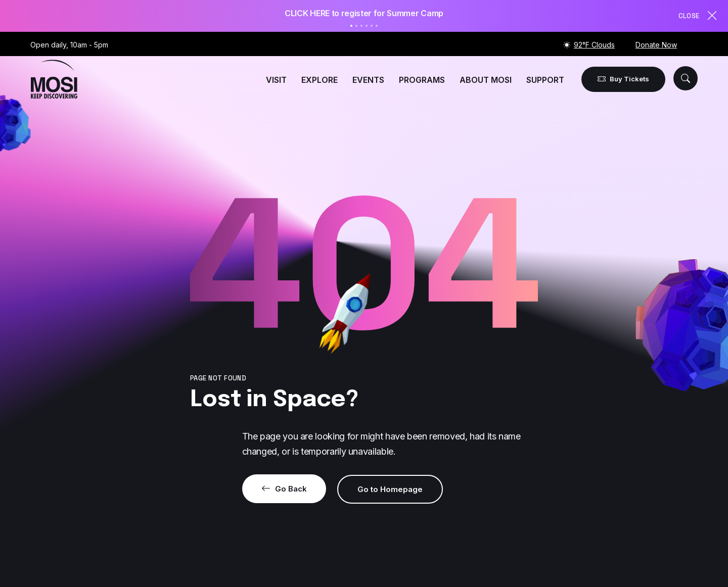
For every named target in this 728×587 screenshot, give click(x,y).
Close (698, 16)
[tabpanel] (364, 13)
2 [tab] (356, 26)
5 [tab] (372, 26)
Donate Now (656, 45)
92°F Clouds (594, 45)
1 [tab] (351, 26)
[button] (686, 78)
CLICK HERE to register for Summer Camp (364, 13)
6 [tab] (377, 26)
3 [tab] (361, 26)
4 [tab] (367, 26)
